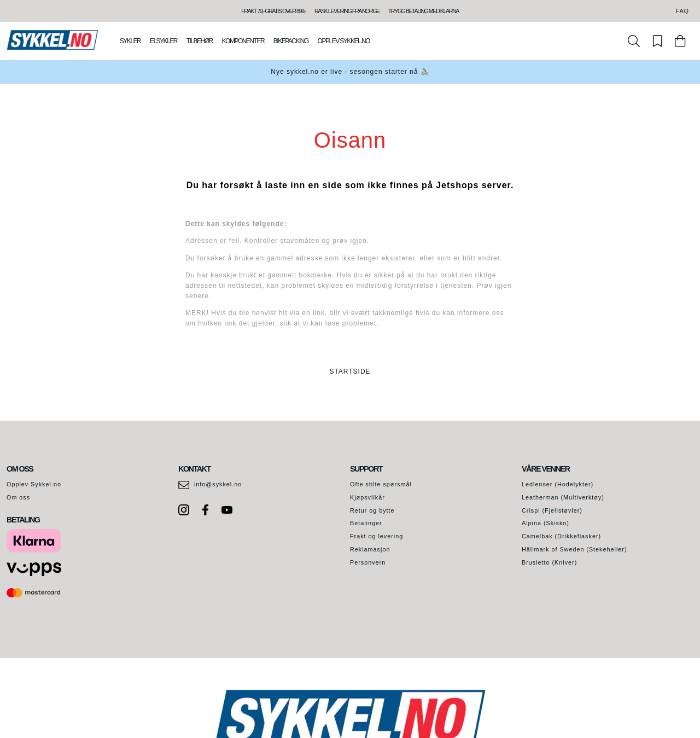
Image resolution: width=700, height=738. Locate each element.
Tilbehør (200, 41)
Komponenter (243, 41)
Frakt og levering (377, 536)
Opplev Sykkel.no (344, 41)
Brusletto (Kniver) (549, 562)
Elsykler (164, 41)
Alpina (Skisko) (546, 523)
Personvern (368, 562)
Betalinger (366, 523)
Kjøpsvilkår (367, 497)
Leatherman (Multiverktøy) (563, 497)
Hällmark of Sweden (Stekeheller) (574, 549)
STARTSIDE (350, 371)
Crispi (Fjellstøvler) (552, 510)
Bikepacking (291, 41)
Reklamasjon (370, 549)
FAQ (682, 11)
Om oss (18, 497)
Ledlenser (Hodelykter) (558, 484)
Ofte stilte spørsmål (381, 484)
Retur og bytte (372, 510)
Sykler (130, 41)
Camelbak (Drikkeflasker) (561, 536)
